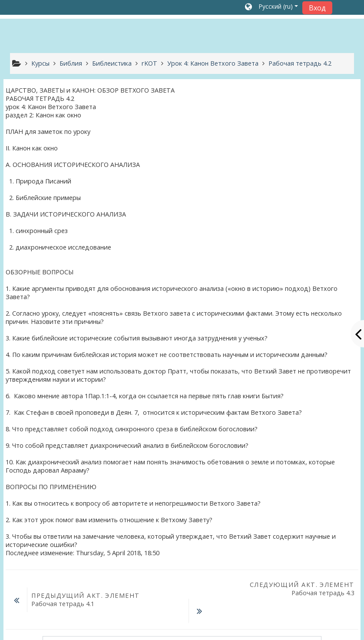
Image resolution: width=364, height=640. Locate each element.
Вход (317, 8)
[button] (271, 7)
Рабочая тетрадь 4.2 (300, 63)
